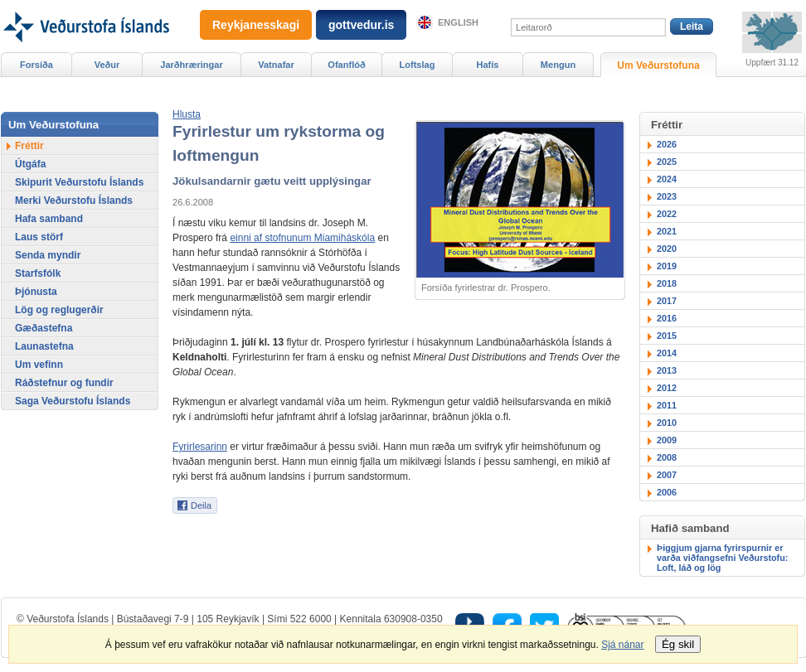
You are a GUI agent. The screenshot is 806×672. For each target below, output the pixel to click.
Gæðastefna (44, 328)
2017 (667, 301)
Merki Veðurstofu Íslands (74, 201)
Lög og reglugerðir (59, 310)
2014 (667, 353)
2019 (667, 266)
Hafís (488, 65)
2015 (667, 336)
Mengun (558, 65)
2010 (667, 423)
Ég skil (678, 644)
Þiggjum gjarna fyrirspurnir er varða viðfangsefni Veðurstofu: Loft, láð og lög (722, 558)
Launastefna (44, 346)
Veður (107, 65)
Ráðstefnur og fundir (64, 383)
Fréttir (29, 146)
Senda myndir (48, 255)
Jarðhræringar (191, 65)
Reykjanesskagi (256, 25)
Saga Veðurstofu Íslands (73, 401)
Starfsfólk (38, 273)
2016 (667, 318)
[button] (187, 114)
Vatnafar (276, 65)
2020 (667, 249)
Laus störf (39, 237)
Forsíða (36, 65)
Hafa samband (49, 219)
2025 (667, 162)
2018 (667, 283)
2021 (667, 231)
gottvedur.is (361, 25)
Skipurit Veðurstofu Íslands (79, 182)
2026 (667, 144)
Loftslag (418, 65)
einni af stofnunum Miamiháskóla (302, 238)
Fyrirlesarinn (200, 447)
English (458, 22)
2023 (667, 196)
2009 (667, 440)
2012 (667, 388)
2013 (667, 370)
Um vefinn (39, 365)
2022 (667, 214)
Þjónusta (36, 292)
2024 (667, 179)
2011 (667, 405)
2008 (667, 457)
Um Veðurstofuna (658, 65)
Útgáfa (30, 164)
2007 (667, 475)
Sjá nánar (622, 645)
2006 (667, 492)
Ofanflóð (346, 65)
